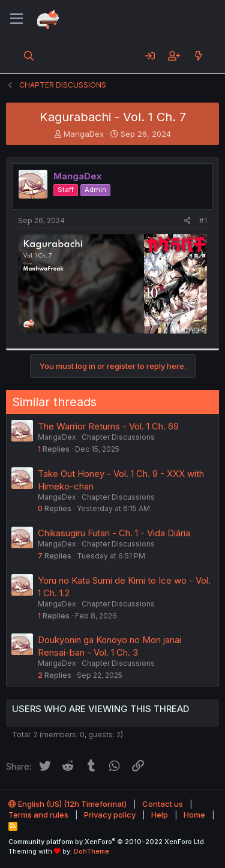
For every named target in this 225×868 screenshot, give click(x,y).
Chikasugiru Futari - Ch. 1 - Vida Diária (114, 533)
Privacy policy (110, 815)
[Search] (29, 56)
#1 (203, 220)
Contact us (163, 804)
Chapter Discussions (118, 437)
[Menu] (16, 19)
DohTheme (91, 851)
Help (160, 815)
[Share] (187, 221)
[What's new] (198, 56)
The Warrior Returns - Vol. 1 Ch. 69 (108, 426)
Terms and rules (38, 815)
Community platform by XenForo (107, 842)
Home (194, 815)
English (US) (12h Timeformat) (67, 804)
